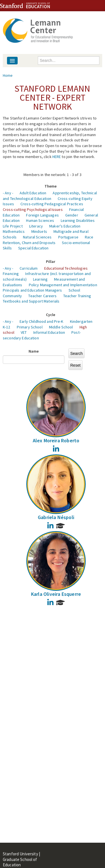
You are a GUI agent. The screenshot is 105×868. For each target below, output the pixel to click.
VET (24, 332)
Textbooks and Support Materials (31, 301)
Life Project (13, 226)
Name (34, 351)
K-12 (7, 327)
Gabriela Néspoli (56, 517)
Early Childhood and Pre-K (42, 321)
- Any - (8, 193)
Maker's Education (65, 226)
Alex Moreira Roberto (56, 440)
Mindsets (39, 231)
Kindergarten (81, 321)
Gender (72, 215)
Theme (51, 186)
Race (89, 237)
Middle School (61, 327)
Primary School (30, 327)
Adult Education (33, 193)
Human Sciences (40, 220)
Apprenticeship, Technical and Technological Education (50, 196)
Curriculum (29, 268)
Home (8, 75)
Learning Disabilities (78, 220)
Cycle (51, 315)
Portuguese (68, 237)
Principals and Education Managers (32, 290)
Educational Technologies (66, 268)
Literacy (36, 226)
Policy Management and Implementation (63, 285)
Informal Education (49, 332)
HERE (57, 157)
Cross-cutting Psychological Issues (33, 209)
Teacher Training (77, 296)
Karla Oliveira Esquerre (56, 594)
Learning (40, 279)
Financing (11, 274)
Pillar (51, 261)
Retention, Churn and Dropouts (29, 243)
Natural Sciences (37, 237)
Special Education (33, 248)
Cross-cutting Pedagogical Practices (52, 204)
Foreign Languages (42, 215)
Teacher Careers (42, 296)
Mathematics (14, 231)
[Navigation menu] (12, 61)
